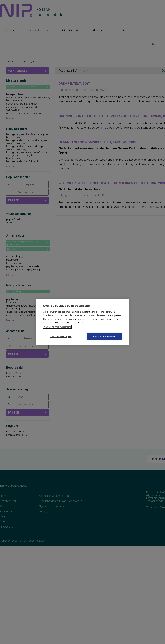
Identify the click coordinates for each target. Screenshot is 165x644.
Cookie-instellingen (61, 336)
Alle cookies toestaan (104, 336)
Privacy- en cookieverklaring (57, 327)
